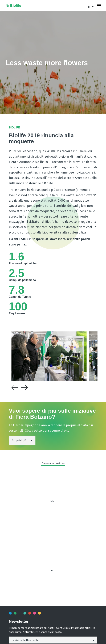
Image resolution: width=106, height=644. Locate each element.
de (52, 501)
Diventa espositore (53, 463)
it (90, 7)
